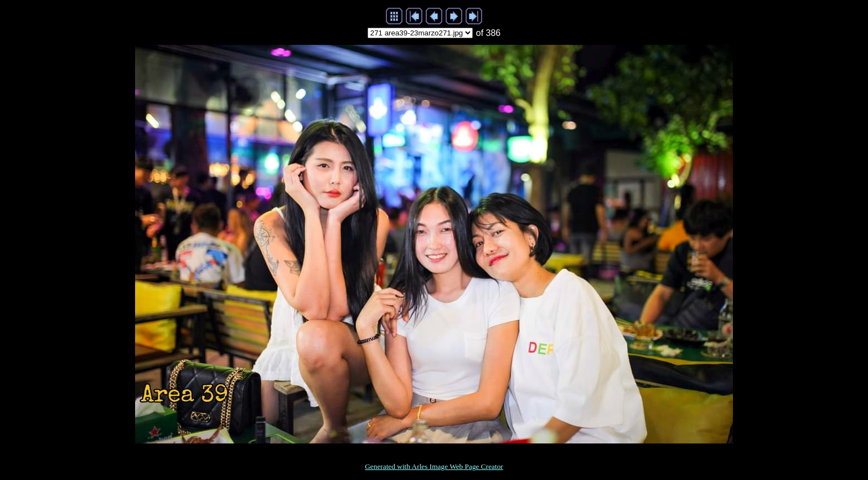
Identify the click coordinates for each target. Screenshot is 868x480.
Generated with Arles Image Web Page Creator (434, 466)
